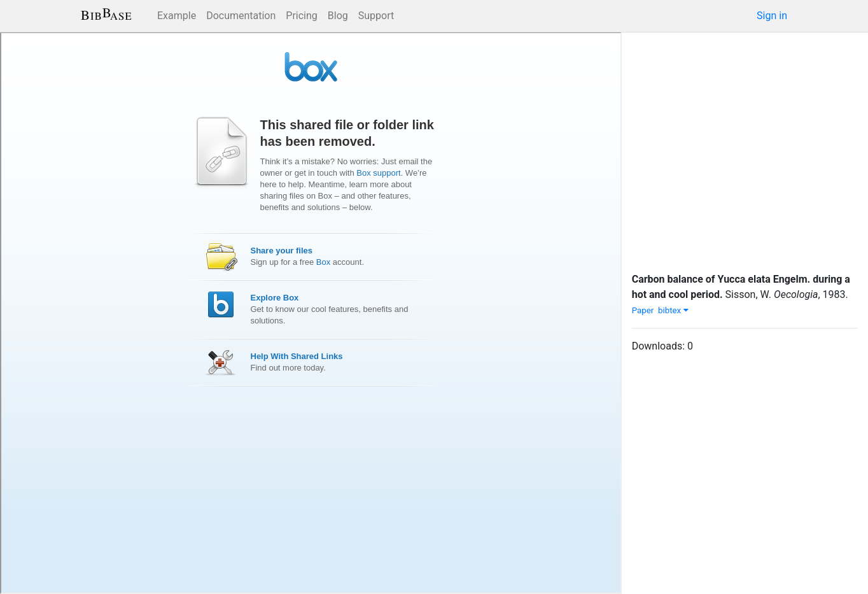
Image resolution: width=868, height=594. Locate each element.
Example (177, 16)
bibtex (673, 310)
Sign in (772, 16)
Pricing (302, 16)
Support (376, 16)
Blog (338, 16)
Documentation (241, 16)
